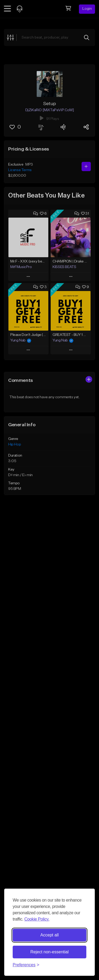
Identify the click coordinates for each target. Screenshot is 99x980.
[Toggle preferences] (26, 965)
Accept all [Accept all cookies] (49, 935)
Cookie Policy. (37, 919)
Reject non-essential (49, 952)
